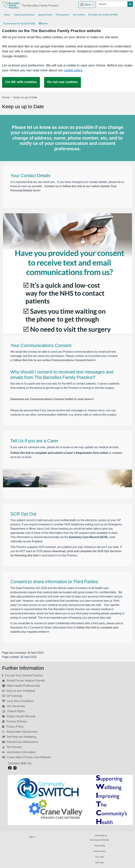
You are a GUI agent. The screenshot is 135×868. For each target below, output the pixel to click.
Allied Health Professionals (21, 686)
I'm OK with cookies (21, 82)
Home (6, 97)
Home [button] (7, 15)
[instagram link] (15, 768)
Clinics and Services (24, 15)
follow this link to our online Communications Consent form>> (55, 360)
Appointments (45, 15)
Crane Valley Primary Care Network (26, 757)
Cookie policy (99, 851)
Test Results (12, 747)
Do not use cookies (62, 82)
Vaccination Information (19, 752)
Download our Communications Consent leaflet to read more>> (52, 399)
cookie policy (73, 70)
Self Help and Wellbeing (19, 737)
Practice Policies (15, 721)
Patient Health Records (19, 716)
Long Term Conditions (18, 701)
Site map (99, 863)
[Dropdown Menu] (87, 5)
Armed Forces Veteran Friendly (24, 680)
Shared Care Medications (20, 742)
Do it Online (79, 15)
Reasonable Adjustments (20, 732)
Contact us (52, 186)
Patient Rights (13, 711)
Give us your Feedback (19, 691)
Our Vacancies (14, 706)
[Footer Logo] (70, 800)
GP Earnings (12, 696)
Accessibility (99, 846)
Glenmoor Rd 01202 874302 (20, 24)
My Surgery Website (99, 840)
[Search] (112, 4)
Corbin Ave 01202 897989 (103, 15)
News (43, 24)
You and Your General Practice (22, 675)
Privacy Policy (13, 726)
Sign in (32, 837)
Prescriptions (63, 15)
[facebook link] (10, 768)
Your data (100, 857)
